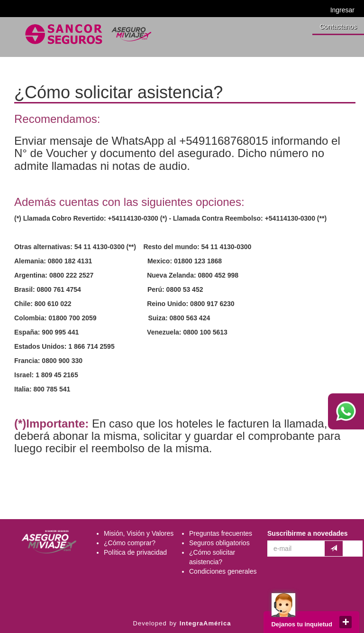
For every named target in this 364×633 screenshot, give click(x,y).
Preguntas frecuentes (221, 533)
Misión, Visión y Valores (139, 533)
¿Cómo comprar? (130, 543)
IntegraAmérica (205, 623)
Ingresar (342, 10)
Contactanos (338, 27)
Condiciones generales (223, 571)
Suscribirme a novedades (308, 533)
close (346, 622)
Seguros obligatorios (219, 543)
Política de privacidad (135, 552)
